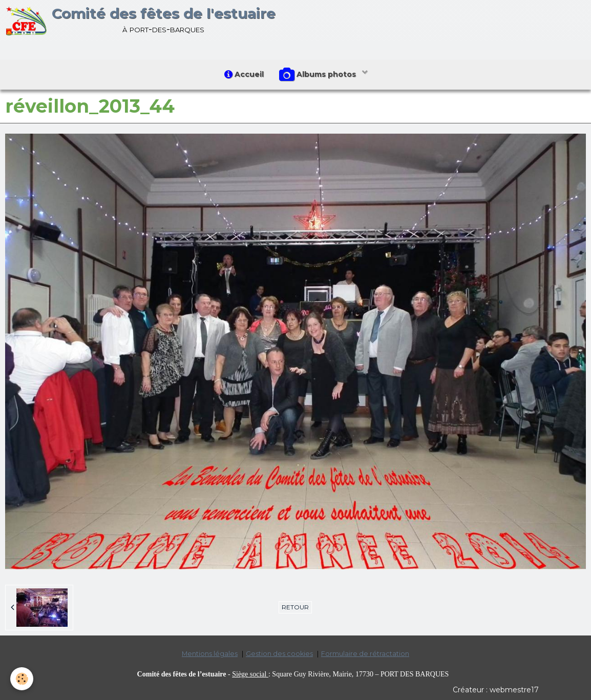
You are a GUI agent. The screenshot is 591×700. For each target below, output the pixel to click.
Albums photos (319, 75)
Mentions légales (210, 654)
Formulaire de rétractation (365, 654)
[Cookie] (22, 679)
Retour (295, 607)
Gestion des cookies (279, 654)
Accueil (244, 74)
